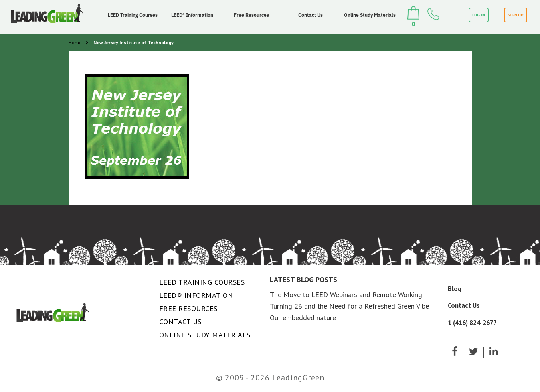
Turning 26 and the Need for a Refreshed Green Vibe (349, 306)
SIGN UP (516, 15)
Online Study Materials (370, 15)
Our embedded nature (303, 318)
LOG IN (479, 15)
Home (75, 42)
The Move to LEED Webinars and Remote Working (346, 294)
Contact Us (311, 15)
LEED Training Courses (133, 15)
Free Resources (251, 15)
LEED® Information (192, 15)
